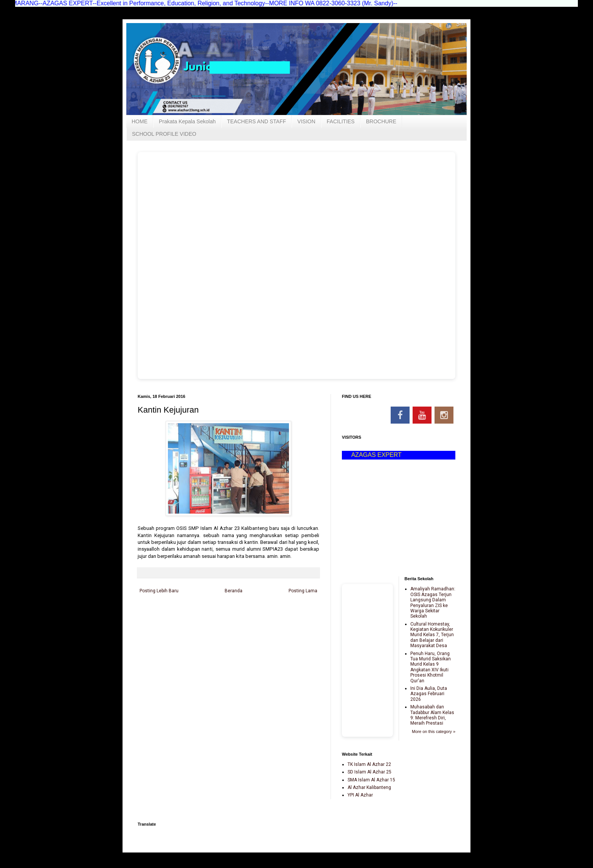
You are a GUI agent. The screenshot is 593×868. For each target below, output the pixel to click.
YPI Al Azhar (360, 795)
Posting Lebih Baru (159, 591)
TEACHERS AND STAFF (256, 121)
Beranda (234, 591)
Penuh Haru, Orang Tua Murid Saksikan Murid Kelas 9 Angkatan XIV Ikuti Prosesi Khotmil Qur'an (431, 667)
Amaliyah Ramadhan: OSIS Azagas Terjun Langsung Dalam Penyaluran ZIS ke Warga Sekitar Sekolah (433, 602)
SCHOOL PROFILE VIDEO (164, 134)
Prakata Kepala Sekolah (187, 121)
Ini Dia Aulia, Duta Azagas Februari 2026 (429, 694)
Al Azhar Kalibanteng (369, 787)
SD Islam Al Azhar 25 (369, 772)
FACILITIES (341, 121)
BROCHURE (381, 121)
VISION (306, 121)
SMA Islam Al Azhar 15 (371, 780)
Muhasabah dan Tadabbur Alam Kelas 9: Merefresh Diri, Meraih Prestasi (432, 715)
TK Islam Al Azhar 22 (369, 764)
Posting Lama (303, 591)
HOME (140, 121)
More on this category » (434, 731)
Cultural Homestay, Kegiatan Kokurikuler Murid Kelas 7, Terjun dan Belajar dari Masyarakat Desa (432, 635)
